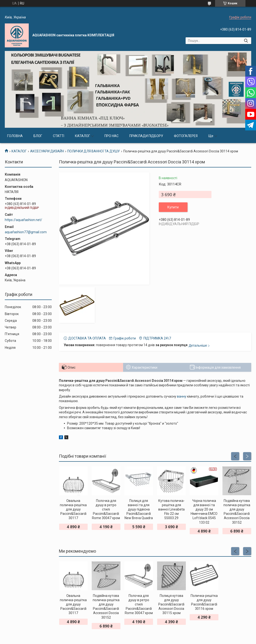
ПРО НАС (111, 136)
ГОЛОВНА (15, 136)
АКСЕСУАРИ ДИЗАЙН (47, 151)
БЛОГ (38, 136)
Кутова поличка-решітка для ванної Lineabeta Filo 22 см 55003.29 (171, 509)
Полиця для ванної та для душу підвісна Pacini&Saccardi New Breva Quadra (139, 509)
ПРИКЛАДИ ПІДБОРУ (146, 136)
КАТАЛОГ (82, 136)
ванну (182, 396)
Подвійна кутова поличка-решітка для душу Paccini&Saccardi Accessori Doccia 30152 (237, 512)
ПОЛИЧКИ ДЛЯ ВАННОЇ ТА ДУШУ (94, 151)
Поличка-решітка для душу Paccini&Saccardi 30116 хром (204, 602)
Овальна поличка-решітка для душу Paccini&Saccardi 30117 (73, 509)
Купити (173, 207)
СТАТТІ (59, 136)
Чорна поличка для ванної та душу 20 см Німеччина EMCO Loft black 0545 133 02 (204, 512)
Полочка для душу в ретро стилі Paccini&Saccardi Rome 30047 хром (106, 509)
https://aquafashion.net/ (23, 220)
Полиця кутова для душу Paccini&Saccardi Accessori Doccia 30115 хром (171, 604)
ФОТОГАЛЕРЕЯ (186, 136)
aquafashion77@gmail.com (26, 232)
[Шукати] (246, 41)
